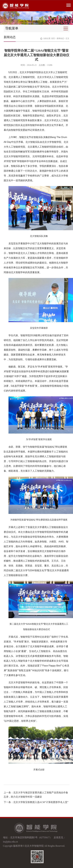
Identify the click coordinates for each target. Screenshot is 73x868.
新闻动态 (60, 38)
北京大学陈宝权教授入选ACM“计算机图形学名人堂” (41, 802)
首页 (53, 38)
